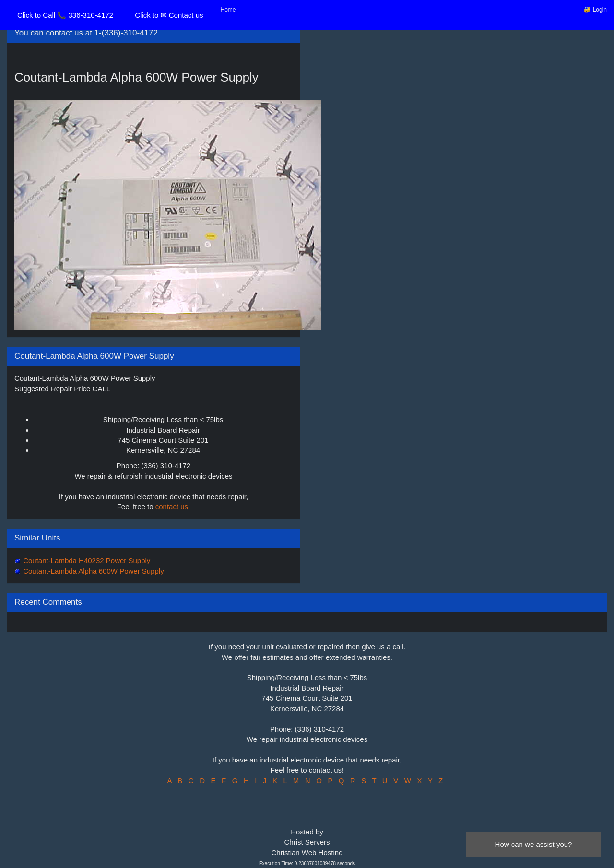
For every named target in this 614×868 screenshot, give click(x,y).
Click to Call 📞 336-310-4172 (65, 15)
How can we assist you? (534, 844)
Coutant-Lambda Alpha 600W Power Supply (93, 571)
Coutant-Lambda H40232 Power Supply (86, 560)
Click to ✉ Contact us (169, 15)
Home (228, 10)
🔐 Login (595, 10)
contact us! (173, 507)
